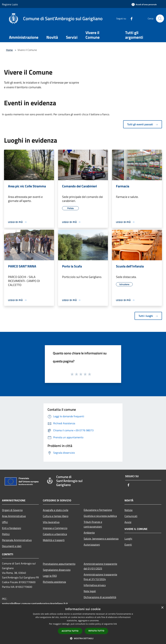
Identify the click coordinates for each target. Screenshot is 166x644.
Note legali (90, 591)
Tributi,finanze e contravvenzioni (93, 524)
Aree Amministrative (14, 516)
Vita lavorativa (51, 522)
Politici (6, 534)
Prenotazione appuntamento (59, 564)
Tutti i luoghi (148, 316)
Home (9, 50)
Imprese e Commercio (55, 528)
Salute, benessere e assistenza (101, 539)
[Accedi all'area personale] (144, 4)
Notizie (129, 510)
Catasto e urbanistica (55, 534)
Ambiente (89, 533)
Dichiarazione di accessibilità (100, 597)
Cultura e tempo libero (56, 516)
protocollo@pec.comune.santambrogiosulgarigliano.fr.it (35, 603)
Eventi (128, 545)
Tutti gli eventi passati (143, 124)
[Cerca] (160, 19)
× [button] (162, 608)
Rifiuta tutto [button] (96, 631)
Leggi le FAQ (50, 576)
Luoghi (128, 539)
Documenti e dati (12, 546)
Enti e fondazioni (12, 528)
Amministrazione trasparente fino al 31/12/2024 (100, 577)
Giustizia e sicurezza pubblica (100, 516)
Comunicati (131, 516)
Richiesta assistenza (54, 582)
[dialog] (83, 624)
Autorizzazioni (92, 545)
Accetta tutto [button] (70, 631)
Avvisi (128, 522)
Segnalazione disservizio (57, 570)
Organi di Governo (12, 510)
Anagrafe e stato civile (56, 510)
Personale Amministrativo (17, 540)
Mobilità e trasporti (54, 540)
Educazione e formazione (98, 510)
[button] (83, 638)
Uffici (5, 522)
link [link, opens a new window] (115, 624)
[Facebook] (130, 18)
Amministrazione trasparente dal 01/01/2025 (100, 566)
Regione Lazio (10, 4)
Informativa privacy (95, 585)
